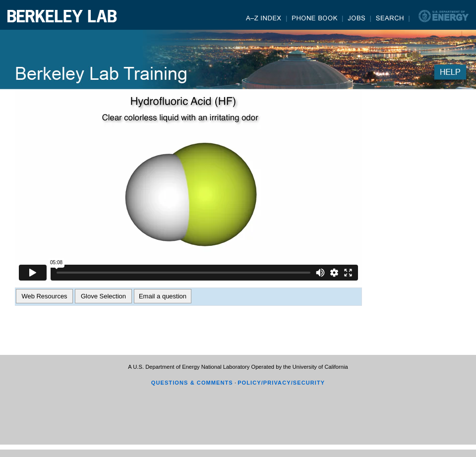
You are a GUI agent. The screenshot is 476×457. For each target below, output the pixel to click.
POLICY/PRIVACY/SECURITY (281, 383)
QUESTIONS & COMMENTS (192, 383)
